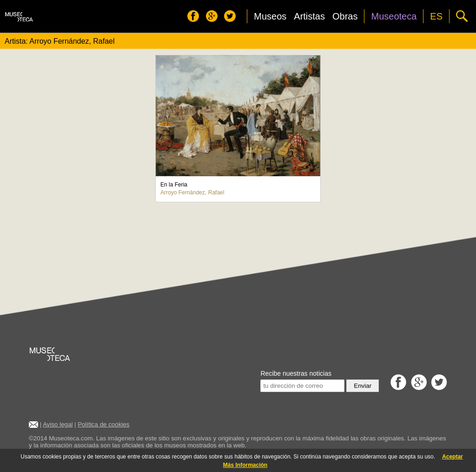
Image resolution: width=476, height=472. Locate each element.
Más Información (245, 465)
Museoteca (394, 16)
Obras (345, 16)
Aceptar (453, 457)
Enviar (363, 386)
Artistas (309, 16)
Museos (270, 16)
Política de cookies (103, 424)
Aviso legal (58, 424)
